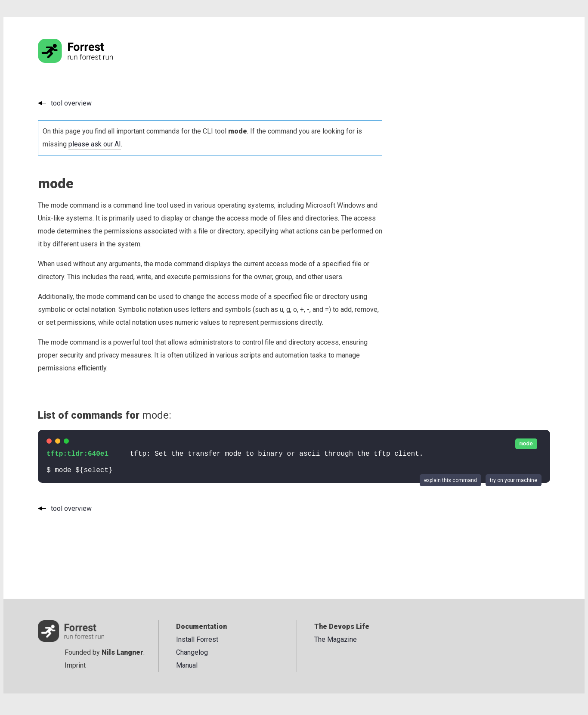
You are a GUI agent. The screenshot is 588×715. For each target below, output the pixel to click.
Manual (187, 665)
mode (526, 444)
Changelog (192, 652)
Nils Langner (122, 652)
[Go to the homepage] (92, 61)
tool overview (71, 103)
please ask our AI (95, 144)
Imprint (75, 665)
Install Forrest (197, 639)
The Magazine (336, 639)
